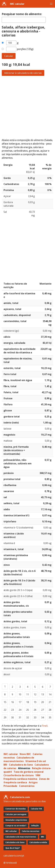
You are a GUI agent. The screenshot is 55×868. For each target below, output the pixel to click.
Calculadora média (38, 842)
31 (20, 717)
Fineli (45, 726)
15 (5, 702)
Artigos (33, 782)
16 (12, 702)
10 (20, 694)
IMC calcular (17, 4)
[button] (51, 4)
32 (28, 717)
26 (35, 710)
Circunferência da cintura (19, 775)
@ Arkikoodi (10, 863)
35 (50, 717)
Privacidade (10, 786)
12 (35, 694)
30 (12, 717)
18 (28, 702)
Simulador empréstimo (16, 820)
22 (5, 710)
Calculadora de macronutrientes (21, 837)
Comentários (27, 786)
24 (20, 710)
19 (35, 702)
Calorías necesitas (31, 831)
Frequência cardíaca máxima (20, 779)
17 (20, 702)
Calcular (9, 56)
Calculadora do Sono (21, 765)
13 (43, 694)
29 (5, 717)
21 (50, 702)
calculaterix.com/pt (14, 856)
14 (50, 694)
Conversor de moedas (16, 809)
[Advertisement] (27, 107)
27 (43, 710)
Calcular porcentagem (16, 814)
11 (28, 694)
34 (43, 717)
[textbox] (24, 20)
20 (43, 702)
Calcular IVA (36, 809)
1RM (38, 775)
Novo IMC (25, 754)
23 (12, 710)
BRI (5, 765)
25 (28, 710)
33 (35, 717)
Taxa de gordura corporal (29, 772)
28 (50, 710)
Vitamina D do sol (36, 761)
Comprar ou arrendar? (16, 826)
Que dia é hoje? (13, 848)
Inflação (35, 826)
